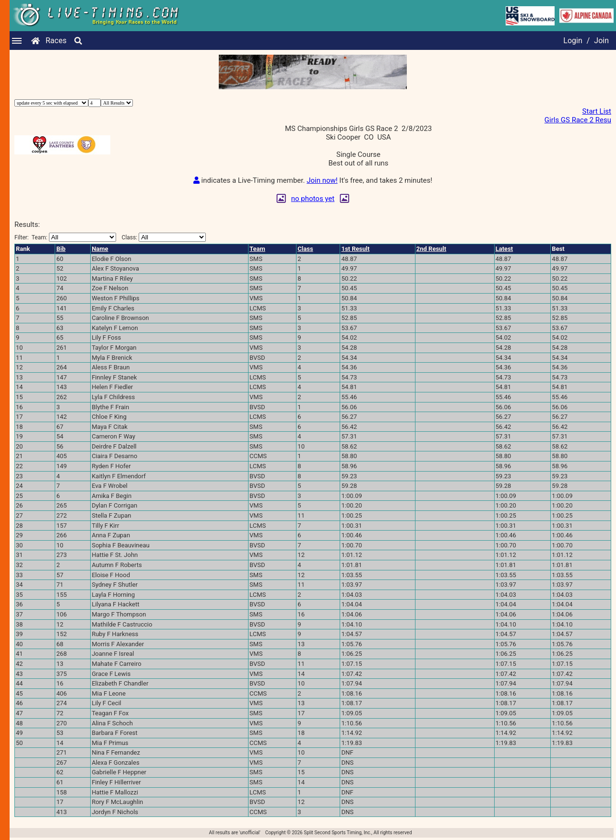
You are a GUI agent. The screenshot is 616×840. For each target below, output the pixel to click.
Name (100, 249)
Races (56, 41)
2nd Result (431, 249)
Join (601, 41)
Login (573, 41)
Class (305, 249)
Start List (597, 111)
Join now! (322, 180)
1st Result (355, 249)
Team (257, 249)
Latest (504, 249)
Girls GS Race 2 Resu (578, 120)
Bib (61, 249)
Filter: (65, 237)
